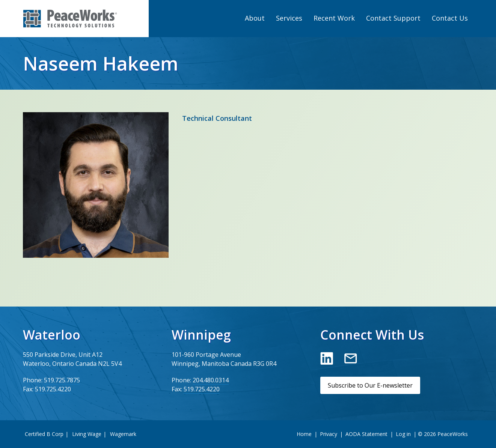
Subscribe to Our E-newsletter (370, 385)
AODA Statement (366, 434)
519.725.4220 (53, 389)
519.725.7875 (62, 380)
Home (304, 434)
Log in (403, 434)
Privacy (329, 434)
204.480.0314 (211, 380)
